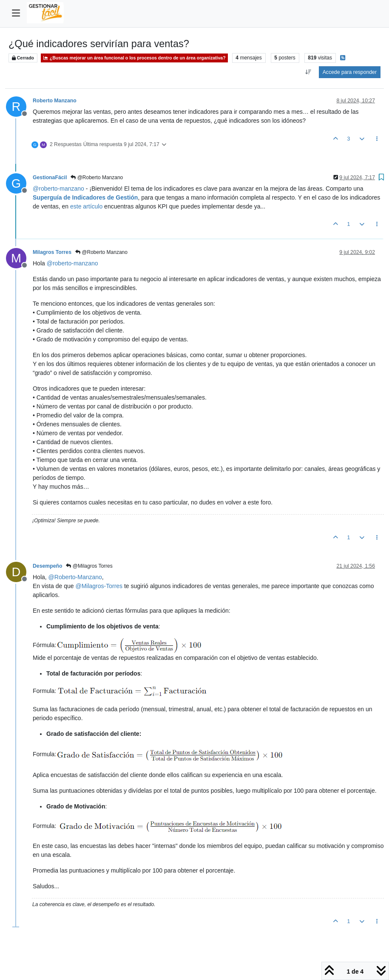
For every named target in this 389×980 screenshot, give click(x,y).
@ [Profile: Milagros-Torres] (99, 586)
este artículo (86, 206)
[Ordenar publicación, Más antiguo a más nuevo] (308, 72)
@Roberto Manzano (97, 177)
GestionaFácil (50, 177)
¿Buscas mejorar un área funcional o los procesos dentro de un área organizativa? (134, 58)
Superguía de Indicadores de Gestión (85, 197)
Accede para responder (350, 72)
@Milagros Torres (89, 566)
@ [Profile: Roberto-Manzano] (75, 577)
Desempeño (47, 566)
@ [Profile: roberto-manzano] (58, 189)
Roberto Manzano (55, 101)
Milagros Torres (52, 252)
